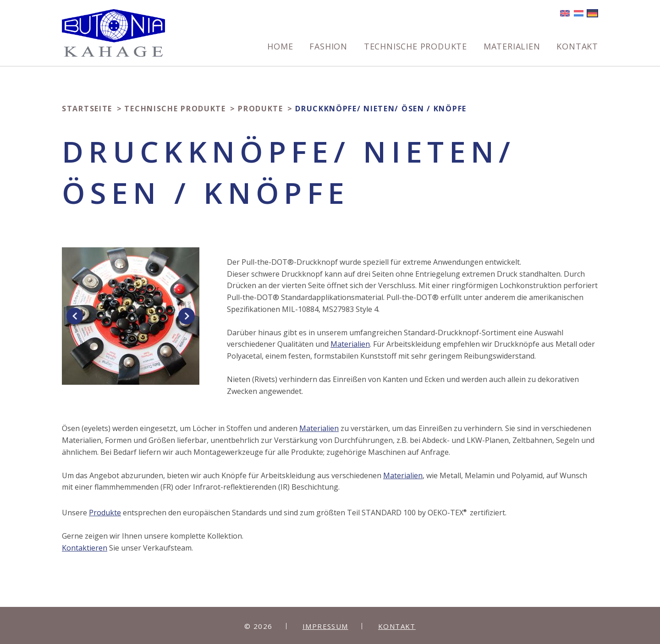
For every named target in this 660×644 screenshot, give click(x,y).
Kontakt (577, 47)
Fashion (328, 47)
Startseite (87, 109)
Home (280, 47)
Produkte (261, 109)
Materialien (512, 47)
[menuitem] (280, 49)
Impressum (325, 626)
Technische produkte (415, 47)
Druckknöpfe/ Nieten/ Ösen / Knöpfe (381, 109)
